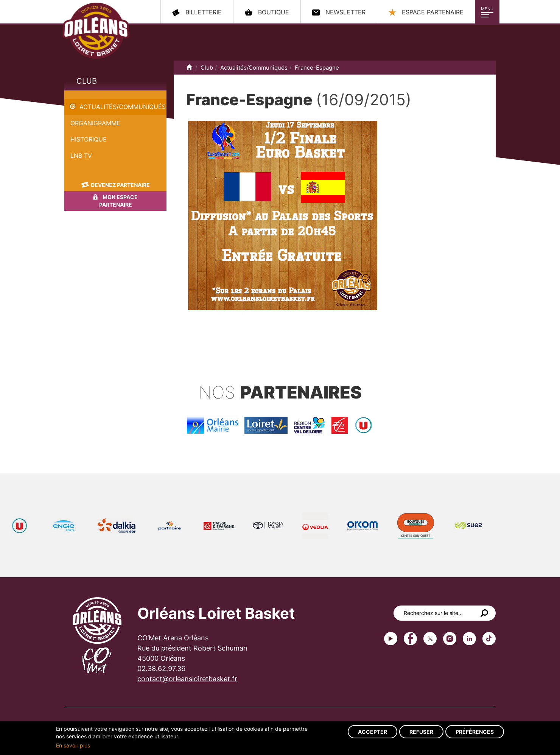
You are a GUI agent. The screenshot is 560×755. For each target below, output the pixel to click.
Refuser (421, 732)
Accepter (373, 732)
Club (87, 81)
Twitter (430, 639)
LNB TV (81, 156)
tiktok (489, 639)
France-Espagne (88, 95)
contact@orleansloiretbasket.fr (187, 679)
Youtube (391, 639)
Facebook (410, 639)
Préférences (475, 732)
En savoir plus (73, 745)
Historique (89, 139)
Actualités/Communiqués (123, 107)
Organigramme (95, 123)
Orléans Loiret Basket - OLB (96, 31)
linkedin (469, 639)
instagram (450, 639)
